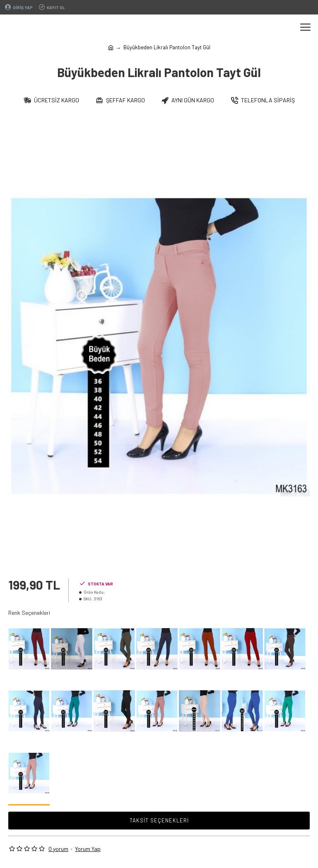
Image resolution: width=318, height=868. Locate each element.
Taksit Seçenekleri (159, 820)
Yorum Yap (88, 849)
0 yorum (58, 849)
